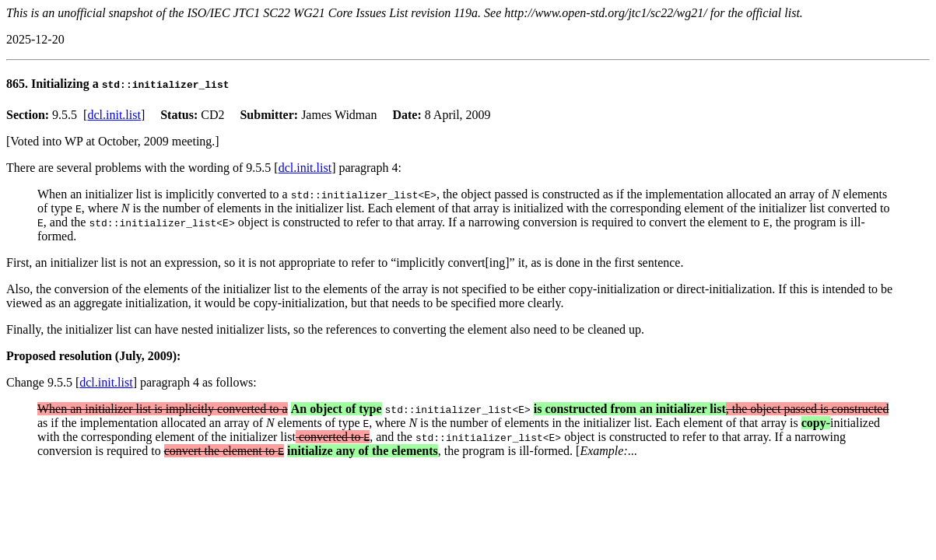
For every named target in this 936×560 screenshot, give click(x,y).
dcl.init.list (114, 115)
